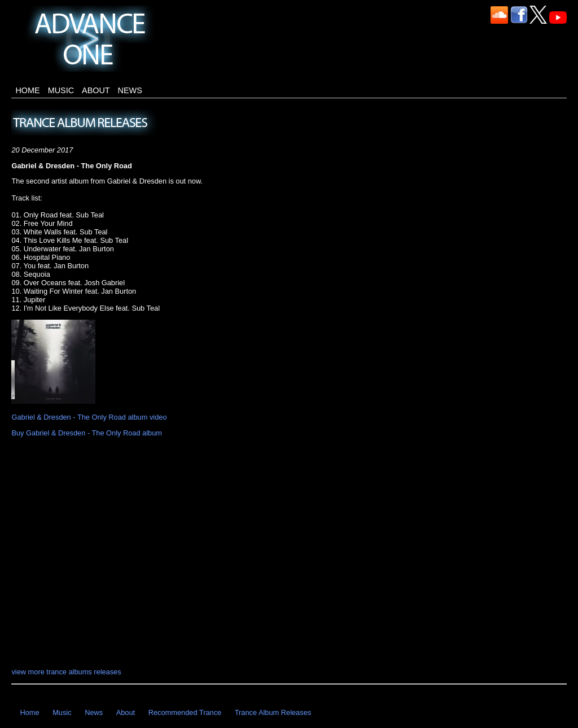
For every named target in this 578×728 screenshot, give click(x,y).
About (96, 90)
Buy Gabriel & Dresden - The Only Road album (87, 433)
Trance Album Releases (273, 712)
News (130, 90)
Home (27, 90)
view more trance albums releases (66, 672)
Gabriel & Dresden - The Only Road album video (89, 417)
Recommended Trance (185, 712)
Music (61, 90)
